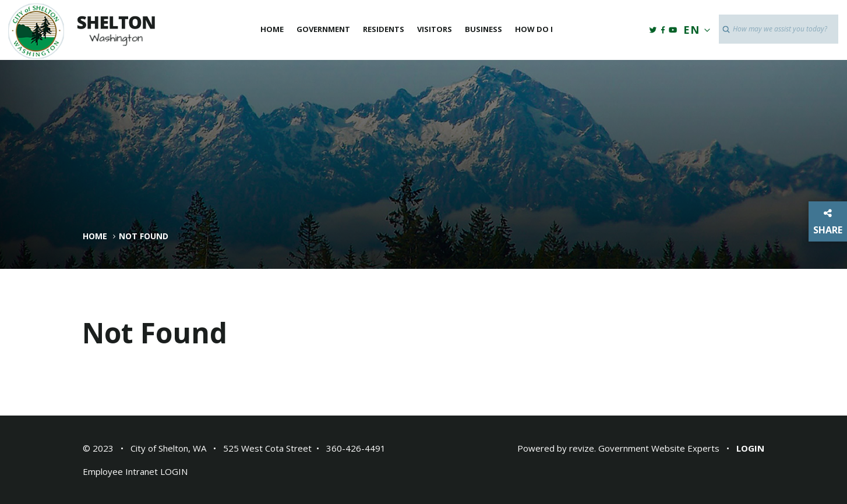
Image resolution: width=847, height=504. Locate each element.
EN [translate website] (694, 30)
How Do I (534, 29)
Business (484, 29)
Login (750, 448)
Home (272, 29)
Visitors (435, 29)
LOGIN (174, 471)
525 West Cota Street (267, 448)
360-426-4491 (356, 448)
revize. (583, 448)
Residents (384, 29)
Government (323, 29)
